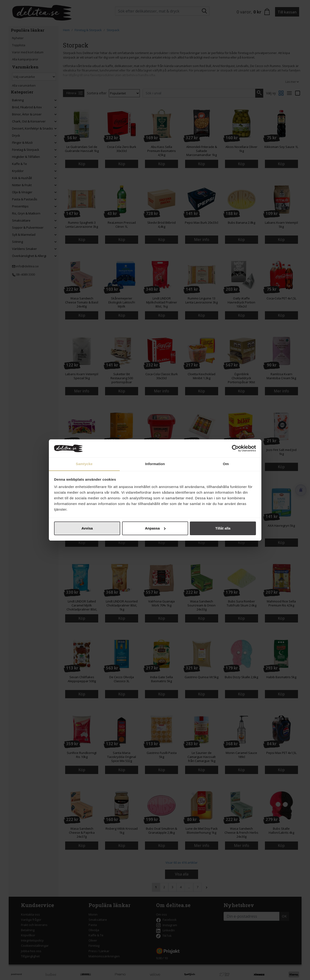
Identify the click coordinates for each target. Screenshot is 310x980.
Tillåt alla (223, 528)
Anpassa (155, 528)
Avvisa (87, 528)
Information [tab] (155, 464)
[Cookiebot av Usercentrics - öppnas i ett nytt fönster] (235, 448)
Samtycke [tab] (84, 464)
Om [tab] (226, 464)
